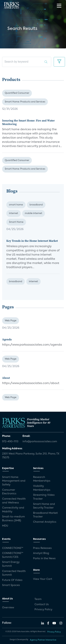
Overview (8, 608)
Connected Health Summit (14, 573)
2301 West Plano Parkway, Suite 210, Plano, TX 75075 (31, 456)
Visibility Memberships (42, 488)
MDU (5, 526)
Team (38, 599)
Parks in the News (44, 559)
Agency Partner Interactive (43, 640)
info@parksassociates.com (40, 442)
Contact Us (42, 604)
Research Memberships (42, 479)
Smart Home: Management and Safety (14, 481)
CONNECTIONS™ (13, 548)
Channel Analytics (45, 522)
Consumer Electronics (9, 492)
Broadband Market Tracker (45, 515)
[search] (27, 62)
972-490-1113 (10, 442)
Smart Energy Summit (11, 564)
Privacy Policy (43, 610)
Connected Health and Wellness (14, 501)
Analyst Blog (41, 553)
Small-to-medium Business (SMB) (13, 519)
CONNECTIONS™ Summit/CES (13, 555)
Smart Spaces (11, 585)
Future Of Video (12, 580)
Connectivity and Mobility (13, 510)
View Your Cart (43, 579)
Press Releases (42, 548)
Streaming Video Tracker (44, 497)
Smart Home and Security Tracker (44, 506)
